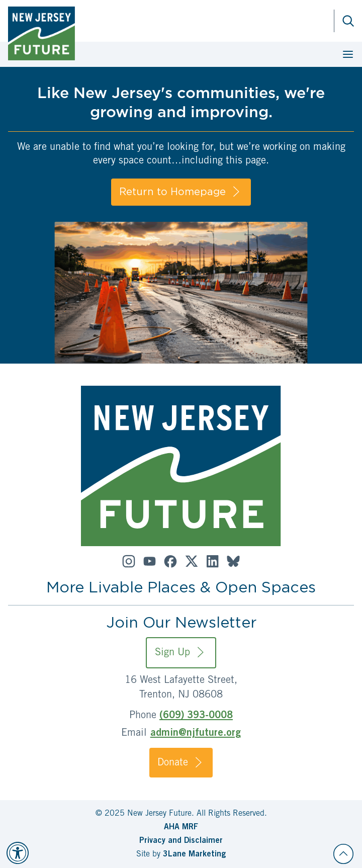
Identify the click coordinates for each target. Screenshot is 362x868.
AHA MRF (181, 827)
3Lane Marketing (194, 854)
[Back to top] (343, 854)
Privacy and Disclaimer (181, 841)
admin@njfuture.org (196, 734)
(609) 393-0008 (196, 716)
